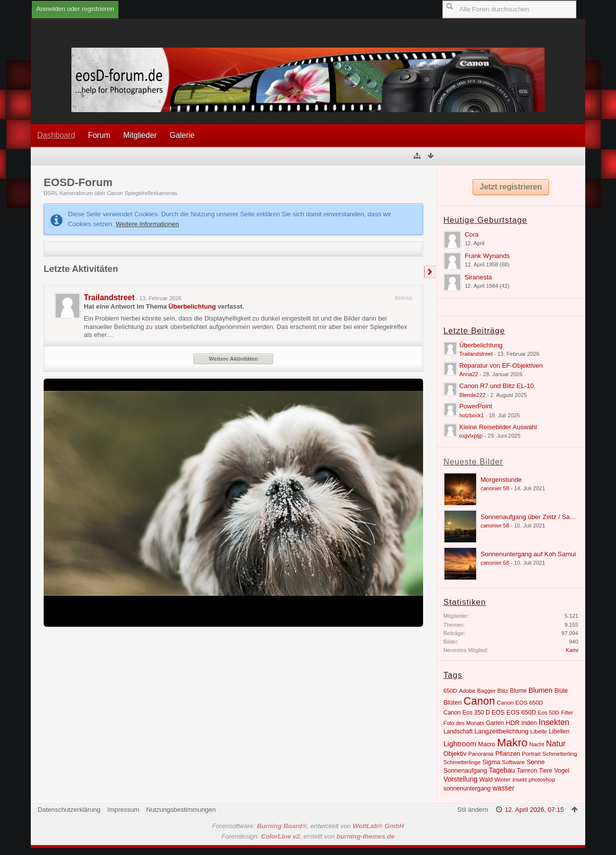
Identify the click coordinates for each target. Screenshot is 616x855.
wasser (503, 788)
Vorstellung (461, 779)
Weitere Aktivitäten (233, 359)
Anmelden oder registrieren (75, 9)
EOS (498, 713)
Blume (518, 691)
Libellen (559, 731)
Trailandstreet (109, 297)
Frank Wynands (487, 256)
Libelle (539, 731)
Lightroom (460, 744)
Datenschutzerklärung (69, 810)
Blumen (541, 690)
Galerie (182, 135)
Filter (567, 713)
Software (513, 762)
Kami (572, 650)
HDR (513, 723)
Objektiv (455, 754)
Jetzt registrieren (511, 187)
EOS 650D (521, 713)
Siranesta (478, 277)
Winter (503, 780)
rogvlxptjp (471, 436)
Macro (487, 744)
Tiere (546, 771)
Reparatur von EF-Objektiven (501, 365)
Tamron (527, 771)
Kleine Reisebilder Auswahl (498, 427)
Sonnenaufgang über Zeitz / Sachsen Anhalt (544, 517)
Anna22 (469, 374)
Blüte (561, 691)
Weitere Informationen (147, 224)
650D (450, 691)
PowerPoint (476, 406)
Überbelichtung (192, 306)
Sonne (536, 762)
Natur (556, 743)
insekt (520, 780)
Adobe (467, 691)
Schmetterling (560, 754)
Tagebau (502, 770)
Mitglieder (140, 135)
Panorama (481, 754)
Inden (529, 723)
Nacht (537, 744)
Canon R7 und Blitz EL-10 (496, 386)
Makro (512, 743)
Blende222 (472, 395)
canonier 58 (495, 488)
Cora (472, 234)
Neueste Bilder (473, 461)
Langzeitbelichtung (502, 731)
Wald (486, 780)
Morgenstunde (501, 480)
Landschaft (458, 731)
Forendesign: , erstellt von (308, 836)
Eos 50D (548, 713)
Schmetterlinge (462, 762)
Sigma (492, 762)
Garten (495, 723)
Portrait (531, 754)
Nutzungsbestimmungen (181, 810)
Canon (479, 701)
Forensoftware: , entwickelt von (308, 826)
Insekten (554, 722)
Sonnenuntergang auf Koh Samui (528, 554)
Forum (99, 135)
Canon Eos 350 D (467, 713)
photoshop (542, 780)
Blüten (453, 702)
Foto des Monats (464, 723)
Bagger (486, 691)
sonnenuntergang (467, 789)
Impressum (123, 810)
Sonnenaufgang (465, 771)
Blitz (503, 691)
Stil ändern (473, 810)
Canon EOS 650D (520, 702)
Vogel (562, 771)
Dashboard (56, 135)
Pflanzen (508, 754)
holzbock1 (472, 415)
